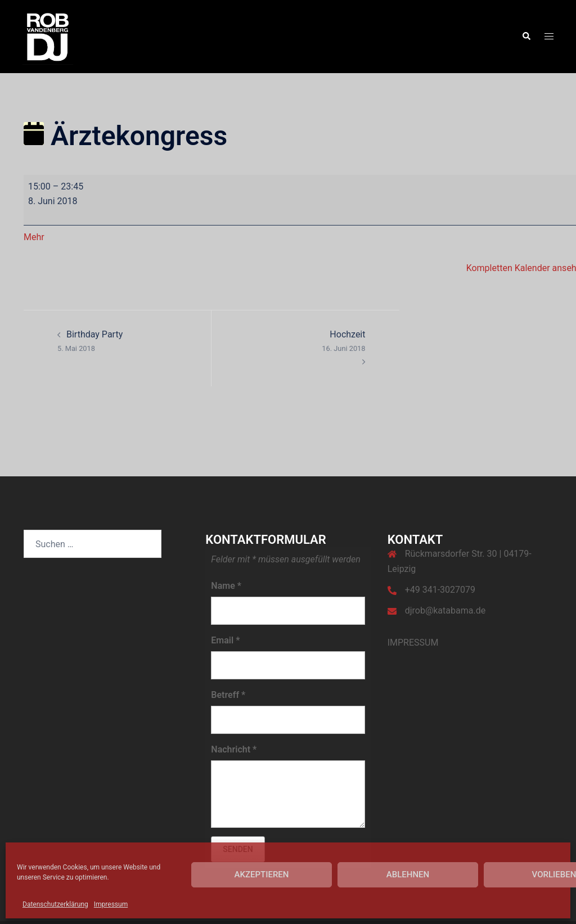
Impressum (111, 904)
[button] (526, 37)
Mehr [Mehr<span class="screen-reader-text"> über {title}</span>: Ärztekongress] (34, 237)
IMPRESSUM (413, 643)
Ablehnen (408, 875)
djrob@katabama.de (445, 610)
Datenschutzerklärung (55, 904)
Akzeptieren (262, 875)
